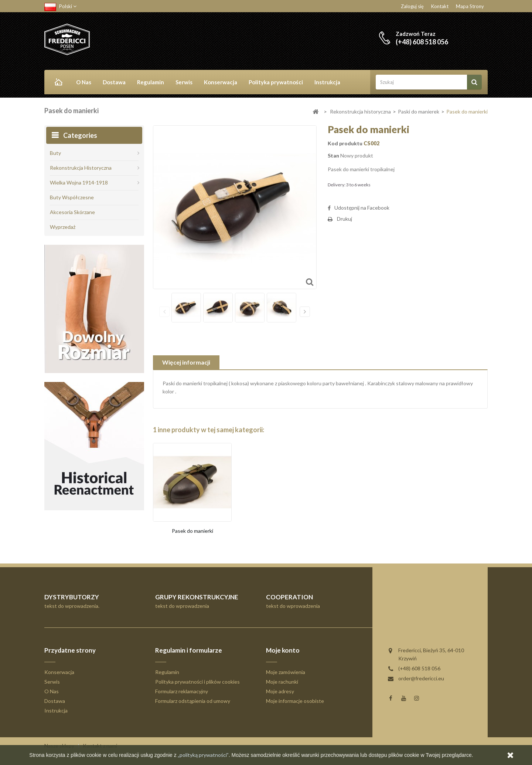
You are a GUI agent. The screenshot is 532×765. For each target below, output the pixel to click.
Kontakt (440, 6)
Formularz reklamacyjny (182, 691)
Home (57, 83)
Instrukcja (327, 82)
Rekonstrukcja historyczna (81, 168)
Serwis (184, 82)
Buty (55, 153)
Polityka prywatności (276, 82)
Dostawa (114, 82)
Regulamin (151, 82)
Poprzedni (164, 312)
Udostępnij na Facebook (362, 208)
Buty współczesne (72, 197)
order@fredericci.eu (421, 678)
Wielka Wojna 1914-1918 (79, 182)
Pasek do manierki (192, 531)
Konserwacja (221, 82)
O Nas (84, 82)
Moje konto (283, 650)
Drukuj (345, 219)
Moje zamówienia (286, 672)
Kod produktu (345, 143)
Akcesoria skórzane (72, 212)
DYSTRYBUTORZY (72, 597)
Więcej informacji (186, 362)
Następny (305, 312)
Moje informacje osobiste (295, 701)
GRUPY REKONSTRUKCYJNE (197, 597)
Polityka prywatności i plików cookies (197, 682)
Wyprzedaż (63, 227)
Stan (333, 155)
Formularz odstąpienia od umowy (193, 701)
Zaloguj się (412, 6)
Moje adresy (280, 691)
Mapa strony (470, 6)
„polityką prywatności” (203, 755)
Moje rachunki (282, 682)
